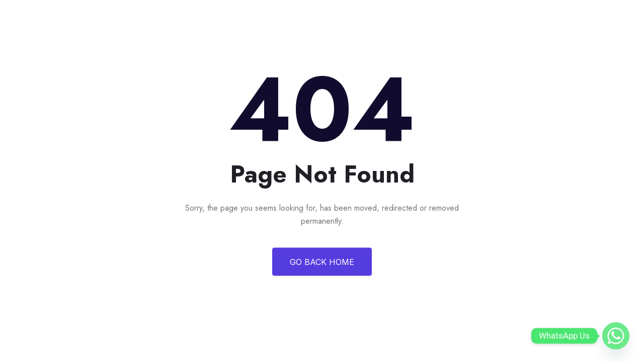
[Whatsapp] (616, 336)
